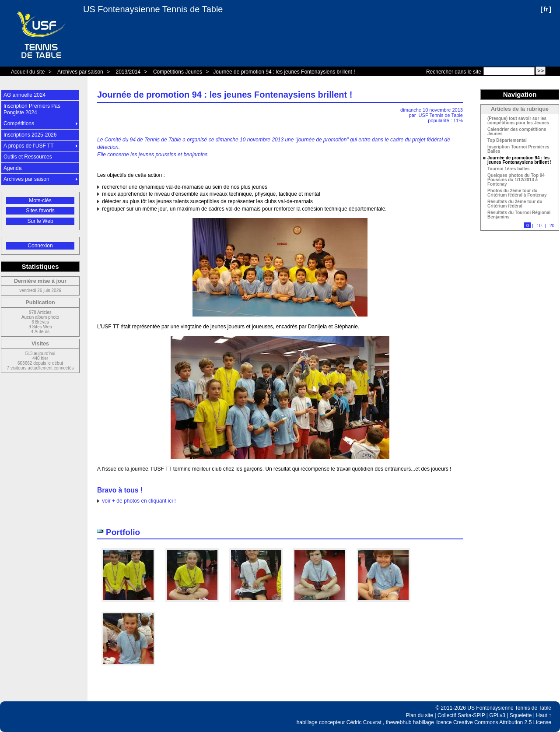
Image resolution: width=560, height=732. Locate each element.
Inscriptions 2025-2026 (30, 135)
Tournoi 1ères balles (509, 169)
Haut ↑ (544, 715)
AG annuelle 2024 (24, 95)
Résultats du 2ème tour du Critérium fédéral (515, 204)
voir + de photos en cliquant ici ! (139, 501)
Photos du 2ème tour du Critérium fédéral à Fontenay (517, 193)
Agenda (12, 168)
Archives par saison (80, 72)
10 (539, 226)
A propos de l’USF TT (29, 146)
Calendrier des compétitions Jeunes (517, 132)
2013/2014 (128, 72)
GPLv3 (497, 715)
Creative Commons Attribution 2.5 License (502, 722)
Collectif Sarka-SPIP (461, 715)
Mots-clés (40, 201)
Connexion (40, 246)
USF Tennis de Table (441, 115)
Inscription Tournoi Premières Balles (518, 149)
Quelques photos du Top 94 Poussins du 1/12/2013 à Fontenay (516, 180)
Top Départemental (507, 141)
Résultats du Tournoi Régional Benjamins (519, 215)
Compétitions (19, 123)
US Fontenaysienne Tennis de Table (153, 9)
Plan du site (420, 715)
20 (552, 226)
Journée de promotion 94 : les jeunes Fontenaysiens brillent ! (284, 72)
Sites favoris (40, 211)
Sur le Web (40, 221)
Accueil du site (28, 72)
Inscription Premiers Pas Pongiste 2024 (32, 109)
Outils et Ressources (28, 157)
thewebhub (399, 722)
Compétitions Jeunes (178, 72)
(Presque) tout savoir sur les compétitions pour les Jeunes (518, 121)
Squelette (521, 715)
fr (546, 9)
